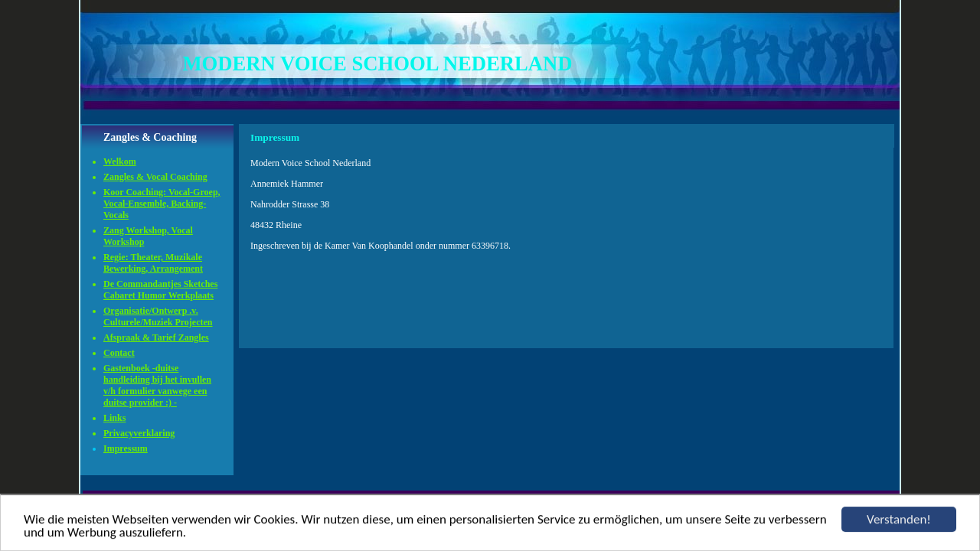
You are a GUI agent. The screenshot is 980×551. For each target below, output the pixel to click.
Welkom (120, 161)
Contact (119, 353)
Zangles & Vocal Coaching (155, 177)
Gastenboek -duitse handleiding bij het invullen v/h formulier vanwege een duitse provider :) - (157, 385)
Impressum (126, 448)
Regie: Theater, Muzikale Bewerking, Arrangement (153, 263)
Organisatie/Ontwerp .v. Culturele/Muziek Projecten (158, 316)
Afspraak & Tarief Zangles (156, 337)
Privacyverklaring (139, 433)
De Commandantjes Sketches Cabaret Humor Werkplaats (160, 290)
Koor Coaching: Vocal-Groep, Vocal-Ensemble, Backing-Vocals (162, 204)
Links (114, 418)
